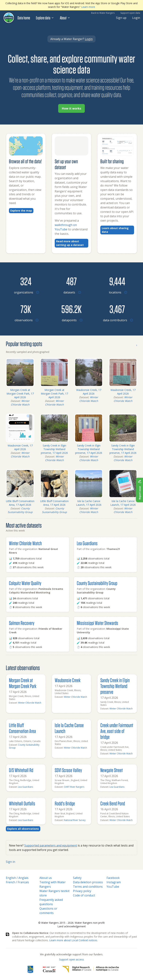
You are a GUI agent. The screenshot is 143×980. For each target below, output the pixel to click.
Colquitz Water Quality (25, 583)
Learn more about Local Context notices (73, 940)
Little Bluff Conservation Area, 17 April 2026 (20, 503)
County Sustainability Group (20, 510)
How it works (71, 108)
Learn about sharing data (115, 230)
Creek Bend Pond (113, 803)
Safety (77, 878)
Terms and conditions (88, 887)
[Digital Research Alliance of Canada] (90, 969)
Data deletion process (88, 882)
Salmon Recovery (22, 623)
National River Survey (75, 820)
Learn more (88, 7)
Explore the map (21, 211)
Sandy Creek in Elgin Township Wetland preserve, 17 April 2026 (54, 449)
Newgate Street (112, 770)
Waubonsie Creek (68, 680)
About (65, 18)
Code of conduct (84, 895)
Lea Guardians (87, 543)
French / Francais (17, 882)
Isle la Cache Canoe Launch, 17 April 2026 (89, 503)
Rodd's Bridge (65, 803)
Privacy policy (82, 891)
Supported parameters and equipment (51, 845)
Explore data (45, 18)
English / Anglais (17, 878)
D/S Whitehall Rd (21, 770)
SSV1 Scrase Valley (68, 770)
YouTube (113, 887)
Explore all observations (23, 829)
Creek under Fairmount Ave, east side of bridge (117, 731)
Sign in (10, 862)
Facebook (113, 878)
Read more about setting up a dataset (70, 243)
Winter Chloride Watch (20, 403)
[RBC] (30, 969)
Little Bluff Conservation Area (22, 728)
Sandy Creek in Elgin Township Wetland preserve (115, 686)
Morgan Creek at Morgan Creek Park (23, 683)
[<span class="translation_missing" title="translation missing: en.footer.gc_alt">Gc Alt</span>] (49, 969)
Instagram (114, 882)
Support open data (130, 13)
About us (46, 878)
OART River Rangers (74, 787)
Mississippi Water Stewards (97, 623)
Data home (24, 18)
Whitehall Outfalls (22, 803)
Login (136, 18)
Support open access (71, 959)
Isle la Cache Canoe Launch (69, 728)
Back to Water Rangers (103, 13)
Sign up (121, 18)
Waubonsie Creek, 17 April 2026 (89, 392)
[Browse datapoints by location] (72, 309)
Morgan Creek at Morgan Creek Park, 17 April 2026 (20, 394)
